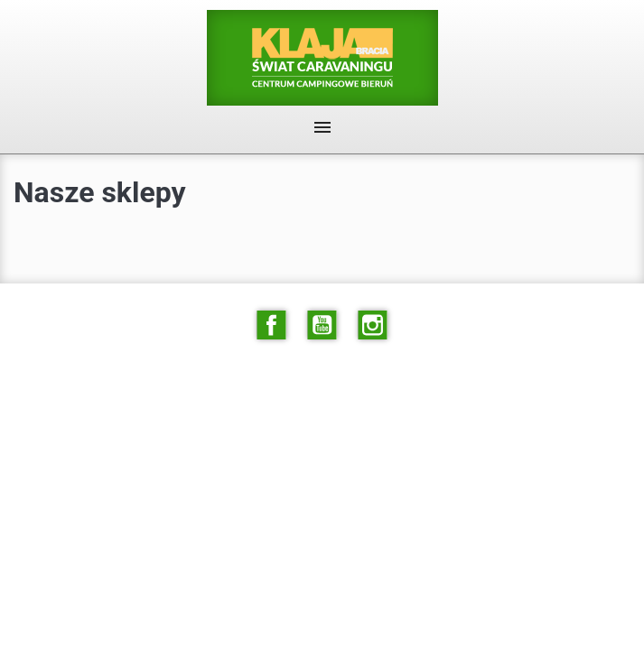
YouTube (322, 325)
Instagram (373, 325)
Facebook (271, 325)
